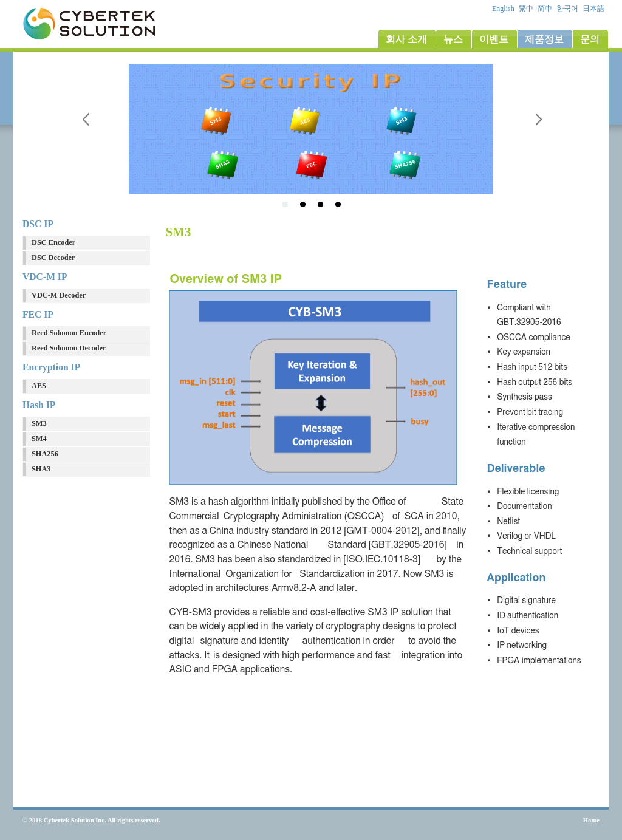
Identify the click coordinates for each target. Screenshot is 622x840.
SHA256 (45, 454)
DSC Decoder (53, 258)
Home (591, 820)
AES (39, 386)
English (504, 9)
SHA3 (41, 469)
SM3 (39, 423)
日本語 (594, 9)
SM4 (39, 439)
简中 (546, 9)
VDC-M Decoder (59, 295)
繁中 (527, 9)
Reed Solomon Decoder (69, 348)
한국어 (568, 9)
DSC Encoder (53, 242)
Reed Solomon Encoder (69, 333)
